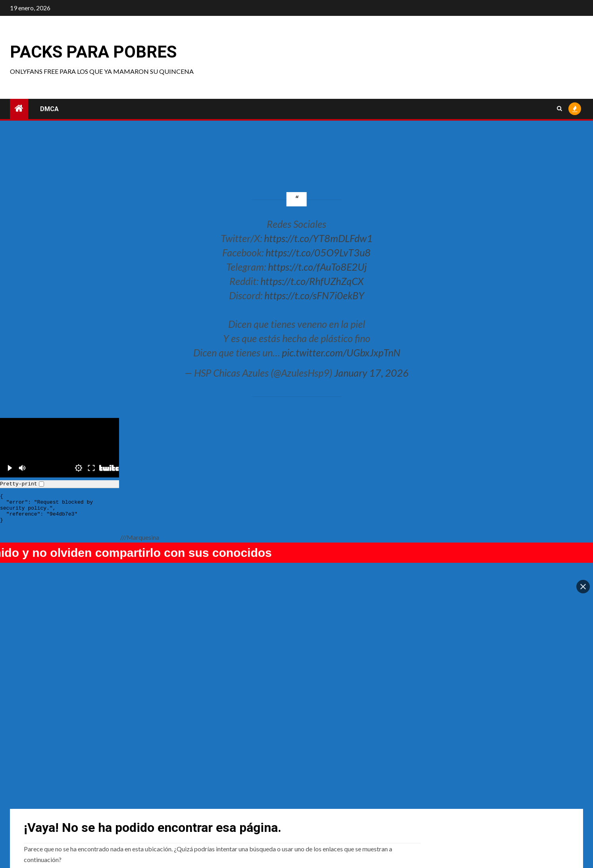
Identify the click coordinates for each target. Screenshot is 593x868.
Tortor (459, 807)
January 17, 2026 (372, 373)
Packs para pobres (93, 52)
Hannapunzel (326, 807)
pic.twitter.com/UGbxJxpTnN (341, 352)
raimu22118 (40, 807)
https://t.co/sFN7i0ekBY (314, 295)
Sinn (172, 807)
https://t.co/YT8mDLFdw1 (318, 238)
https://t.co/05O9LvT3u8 (318, 252)
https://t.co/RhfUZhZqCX (312, 281)
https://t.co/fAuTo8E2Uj (317, 267)
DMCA (49, 109)
